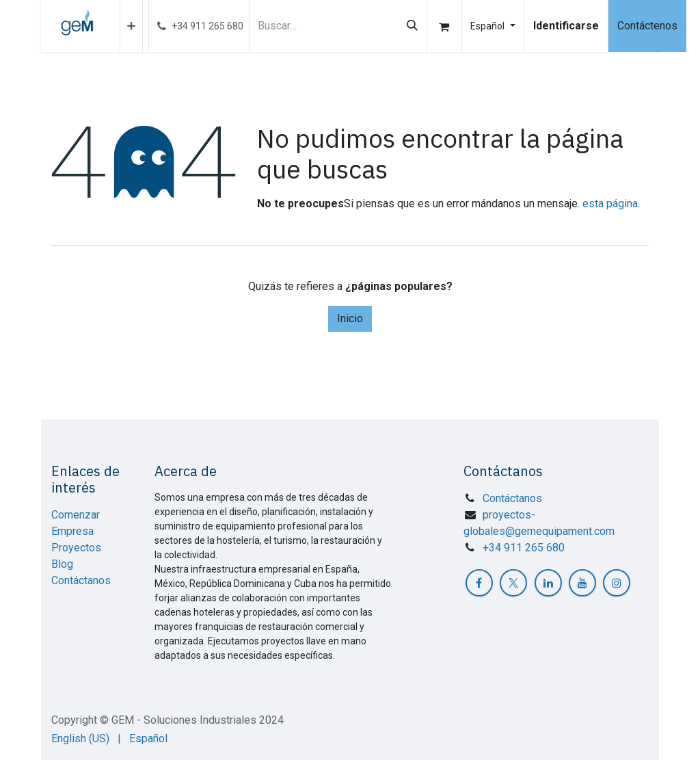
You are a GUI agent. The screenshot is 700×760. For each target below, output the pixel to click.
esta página (610, 204)
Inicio (350, 318)
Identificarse (566, 26)
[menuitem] (131, 26)
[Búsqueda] (412, 26)
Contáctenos (647, 26)
